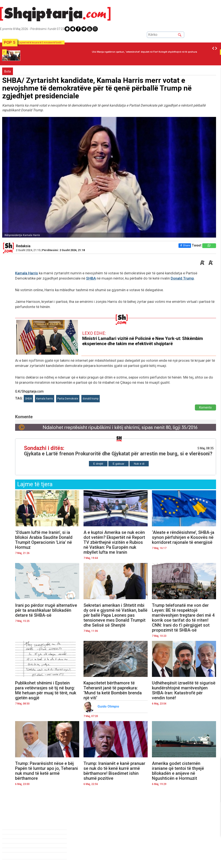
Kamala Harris (27, 273)
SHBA (91, 278)
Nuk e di (139, 464)
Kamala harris (45, 399)
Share (185, 245)
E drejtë (98, 464)
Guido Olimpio (109, 706)
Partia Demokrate (68, 399)
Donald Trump (182, 278)
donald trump (91, 399)
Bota (8, 71)
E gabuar (118, 464)
